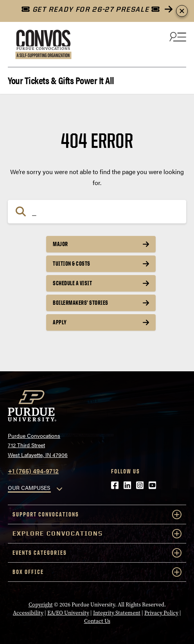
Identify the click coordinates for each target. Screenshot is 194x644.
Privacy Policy (161, 613)
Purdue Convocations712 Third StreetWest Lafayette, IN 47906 (38, 445)
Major (60, 244)
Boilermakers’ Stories (81, 303)
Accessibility (28, 613)
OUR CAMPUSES (29, 487)
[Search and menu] (177, 36)
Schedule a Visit (72, 283)
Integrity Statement (117, 613)
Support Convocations (97, 514)
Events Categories (97, 553)
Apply (60, 322)
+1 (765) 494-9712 (33, 471)
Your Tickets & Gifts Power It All (61, 80)
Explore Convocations (97, 534)
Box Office (97, 572)
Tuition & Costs (72, 264)
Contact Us (97, 621)
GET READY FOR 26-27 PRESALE (91, 9)
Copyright (41, 605)
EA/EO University (68, 613)
